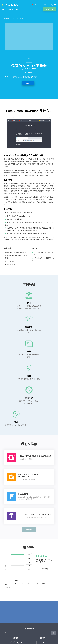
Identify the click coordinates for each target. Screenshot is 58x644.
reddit (51, 5)
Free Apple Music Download (35, 456)
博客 (17, 9)
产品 (8, 19)
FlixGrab (23, 494)
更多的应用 (29, 530)
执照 (10, 9)
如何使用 (50, 9)
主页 (5, 19)
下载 (3, 9)
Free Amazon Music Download (29, 475)
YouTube (55, 5)
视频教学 (30, 73)
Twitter (48, 5)
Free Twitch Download (38, 514)
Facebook (44, 5)
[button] (5, 134)
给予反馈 (45, 569)
